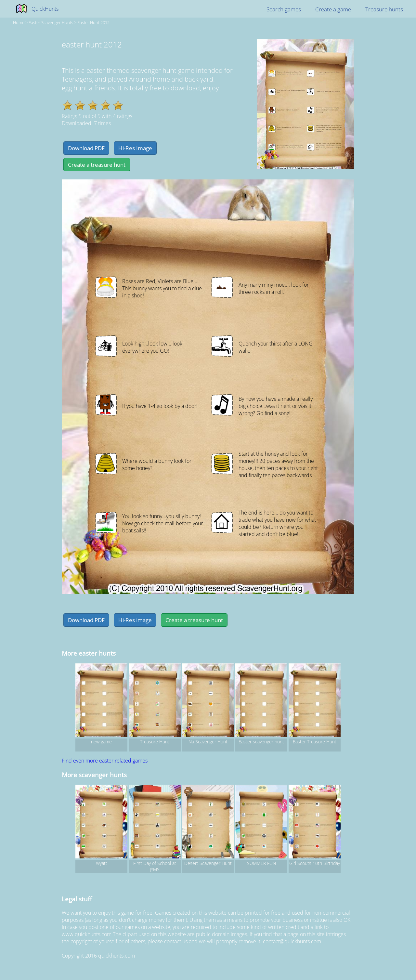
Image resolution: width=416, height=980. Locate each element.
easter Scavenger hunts (51, 22)
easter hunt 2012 (93, 22)
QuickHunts (45, 9)
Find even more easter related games (105, 761)
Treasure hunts (384, 9)
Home (19, 22)
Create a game (333, 9)
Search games (284, 9)
